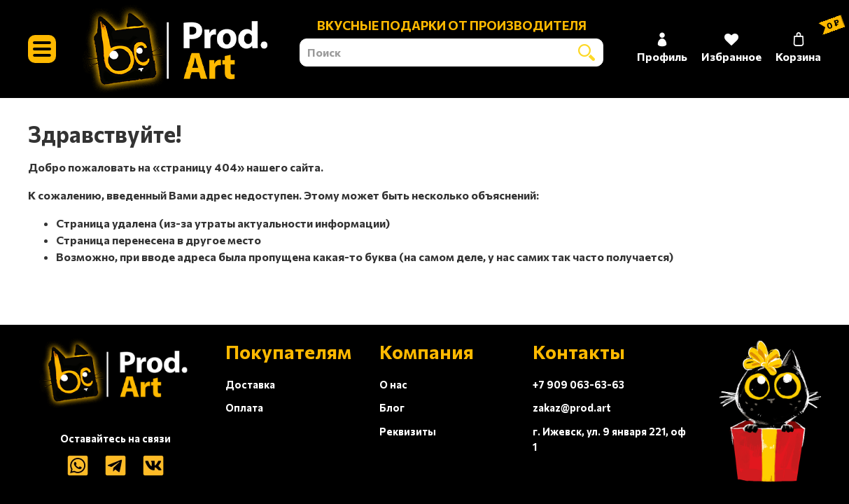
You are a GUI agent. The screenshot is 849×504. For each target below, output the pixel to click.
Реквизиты (408, 431)
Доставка (250, 384)
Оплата (244, 407)
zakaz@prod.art (572, 407)
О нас (393, 384)
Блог (392, 407)
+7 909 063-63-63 (578, 384)
